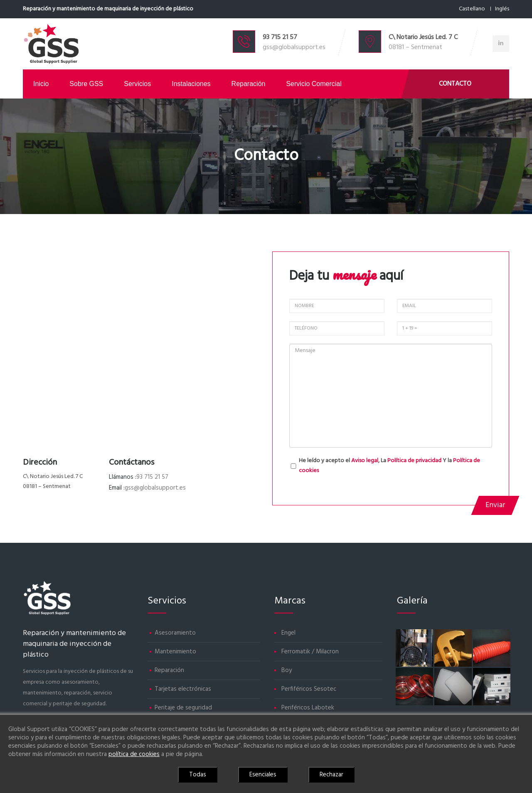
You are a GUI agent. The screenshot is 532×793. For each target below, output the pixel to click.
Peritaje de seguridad (183, 708)
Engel (288, 633)
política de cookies (134, 754)
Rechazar (331, 775)
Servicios (137, 84)
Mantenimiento (175, 652)
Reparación (249, 84)
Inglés (502, 9)
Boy (287, 670)
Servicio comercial (314, 84)
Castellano (472, 9)
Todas (198, 775)
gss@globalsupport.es (294, 47)
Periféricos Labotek (308, 708)
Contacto (455, 84)
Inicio (41, 84)
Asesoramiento (175, 633)
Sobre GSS (86, 84)
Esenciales (263, 775)
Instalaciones (191, 84)
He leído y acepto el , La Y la (389, 466)
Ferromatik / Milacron (310, 652)
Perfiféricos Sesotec (309, 689)
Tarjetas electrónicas (183, 689)
